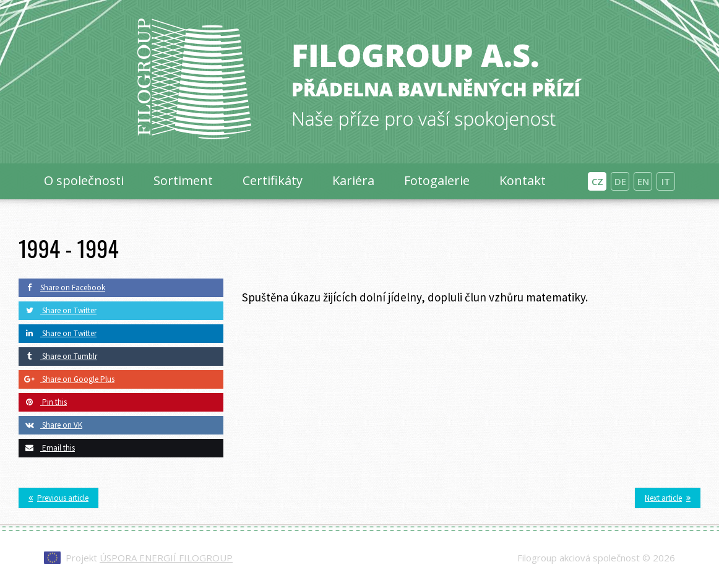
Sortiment (183, 180)
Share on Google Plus (67, 379)
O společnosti (84, 180)
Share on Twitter (58, 310)
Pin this (43, 402)
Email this (47, 448)
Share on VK (50, 425)
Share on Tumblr (58, 356)
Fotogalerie (437, 180)
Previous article (63, 498)
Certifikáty (273, 180)
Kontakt (523, 180)
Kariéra (353, 180)
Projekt (149, 558)
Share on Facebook (62, 288)
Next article (663, 498)
